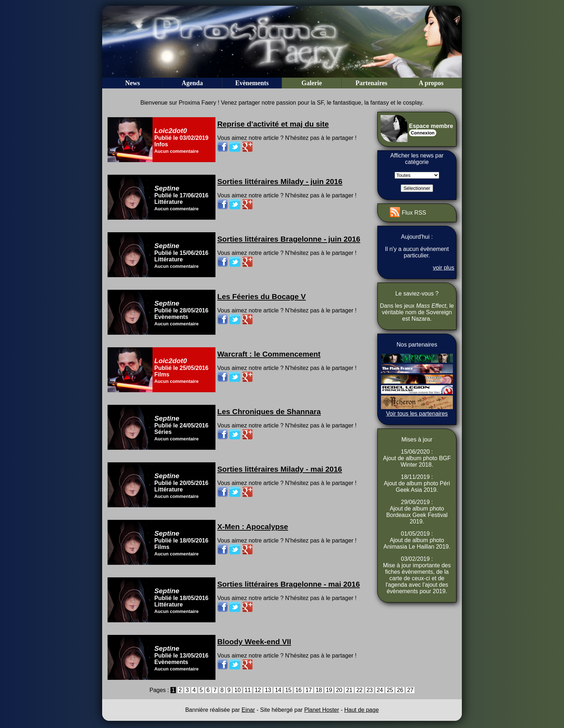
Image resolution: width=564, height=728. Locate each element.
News (133, 83)
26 (400, 690)
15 (288, 690)
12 (258, 690)
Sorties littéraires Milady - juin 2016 (280, 181)
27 (410, 690)
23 (370, 690)
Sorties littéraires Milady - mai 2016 (280, 469)
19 (329, 690)
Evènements (252, 83)
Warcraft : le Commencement (269, 354)
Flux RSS (414, 213)
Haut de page (361, 710)
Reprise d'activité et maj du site (273, 124)
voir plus (444, 268)
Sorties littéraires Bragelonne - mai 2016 (288, 584)
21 (349, 690)
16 (299, 690)
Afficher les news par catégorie (417, 159)
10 (237, 690)
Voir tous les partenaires (417, 414)
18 (319, 690)
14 (278, 690)
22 (359, 690)
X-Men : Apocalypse (253, 526)
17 (309, 690)
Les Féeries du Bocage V (261, 296)
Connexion (423, 133)
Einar (248, 710)
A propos (431, 83)
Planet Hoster (322, 710)
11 (248, 690)
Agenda (192, 83)
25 (390, 690)
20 (339, 690)
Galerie (312, 83)
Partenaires (371, 83)
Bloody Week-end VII (254, 642)
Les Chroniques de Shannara (269, 411)
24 (380, 690)
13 (268, 690)
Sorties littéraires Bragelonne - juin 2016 (289, 239)
